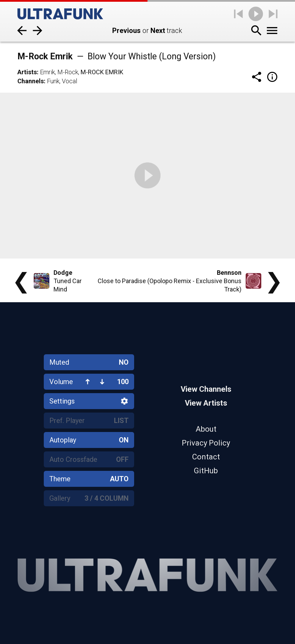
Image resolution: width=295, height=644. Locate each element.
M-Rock (68, 72)
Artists (27, 72)
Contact (206, 457)
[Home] (60, 14)
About (206, 429)
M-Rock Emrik (102, 72)
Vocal (69, 81)
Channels (31, 81)
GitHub (206, 471)
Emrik (47, 72)
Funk (53, 81)
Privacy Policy (206, 443)
